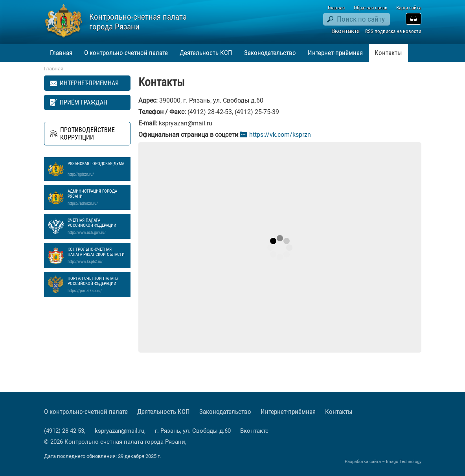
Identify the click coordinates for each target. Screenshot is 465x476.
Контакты (388, 53)
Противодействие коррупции (87, 134)
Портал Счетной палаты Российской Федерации (97, 285)
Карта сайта (409, 8)
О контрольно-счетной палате (126, 53)
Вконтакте (346, 31)
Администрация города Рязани (97, 197)
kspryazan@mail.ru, (121, 431)
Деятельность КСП (206, 53)
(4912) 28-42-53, (65, 431)
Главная (336, 8)
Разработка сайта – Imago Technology (383, 462)
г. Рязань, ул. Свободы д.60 (193, 431)
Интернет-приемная (89, 83)
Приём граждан (84, 102)
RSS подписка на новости (393, 31)
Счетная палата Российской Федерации (97, 226)
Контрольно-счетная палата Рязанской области (97, 255)
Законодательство (270, 53)
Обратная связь (370, 8)
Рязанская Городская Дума (97, 169)
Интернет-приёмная (335, 53)
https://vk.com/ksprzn (280, 135)
